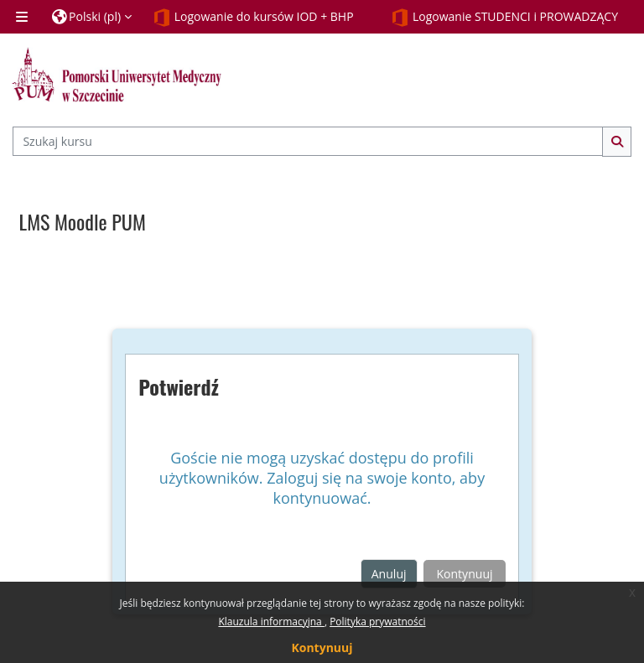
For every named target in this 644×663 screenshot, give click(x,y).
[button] (92, 17)
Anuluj (389, 574)
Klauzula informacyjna (271, 622)
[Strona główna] (117, 75)
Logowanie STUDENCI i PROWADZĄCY (504, 18)
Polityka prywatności (377, 622)
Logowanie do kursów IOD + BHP (253, 18)
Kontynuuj (322, 647)
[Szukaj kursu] (308, 141)
